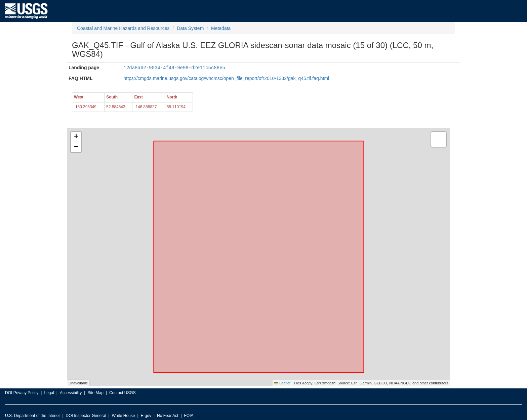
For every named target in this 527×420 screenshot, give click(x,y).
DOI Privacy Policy (22, 392)
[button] (76, 137)
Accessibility (71, 392)
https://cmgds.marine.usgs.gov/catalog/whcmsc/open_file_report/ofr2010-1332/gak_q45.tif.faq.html (227, 78)
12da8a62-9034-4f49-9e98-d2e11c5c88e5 (174, 67)
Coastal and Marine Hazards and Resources (123, 28)
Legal (49, 392)
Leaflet (282, 383)
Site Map (95, 392)
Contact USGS (123, 392)
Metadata (221, 28)
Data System (190, 28)
